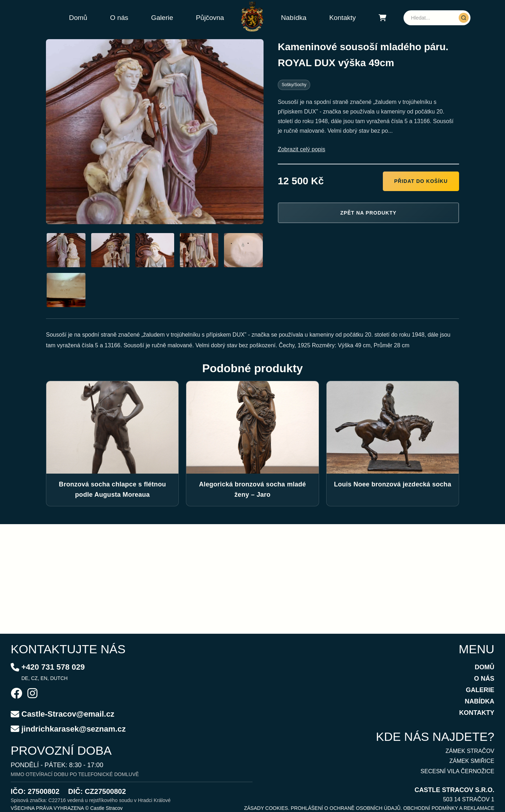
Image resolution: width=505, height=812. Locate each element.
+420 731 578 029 (53, 667)
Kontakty (342, 18)
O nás (119, 18)
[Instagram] (32, 694)
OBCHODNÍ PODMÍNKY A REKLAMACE (449, 808)
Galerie (162, 18)
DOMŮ (485, 667)
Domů (78, 18)
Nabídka (294, 18)
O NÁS (484, 679)
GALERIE (480, 690)
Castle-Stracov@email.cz (68, 714)
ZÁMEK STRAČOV (470, 751)
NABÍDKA (480, 701)
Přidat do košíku (421, 181)
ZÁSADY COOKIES (266, 808)
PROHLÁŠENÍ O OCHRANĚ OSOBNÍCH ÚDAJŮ (345, 808)
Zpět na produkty (369, 213)
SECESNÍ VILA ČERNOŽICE (457, 771)
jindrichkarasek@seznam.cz (74, 729)
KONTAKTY (477, 713)
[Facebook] (16, 694)
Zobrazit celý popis (301, 149)
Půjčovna (210, 18)
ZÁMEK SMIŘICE (472, 761)
